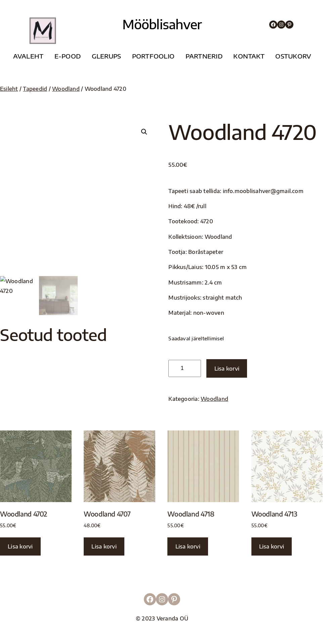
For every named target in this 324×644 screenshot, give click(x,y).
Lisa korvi (227, 368)
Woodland (66, 89)
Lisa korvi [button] (20, 546)
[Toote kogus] (185, 368)
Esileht (9, 89)
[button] (144, 132)
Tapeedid (35, 89)
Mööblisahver (162, 24)
